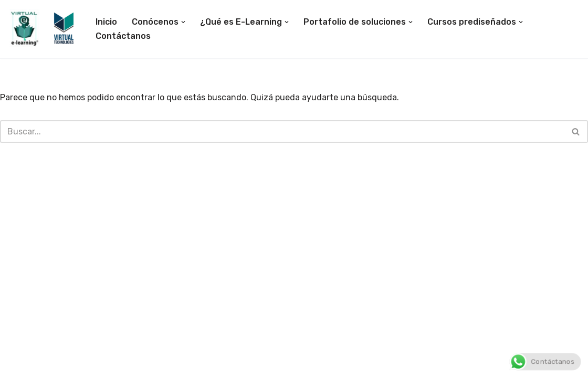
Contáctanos (123, 36)
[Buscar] (282, 132)
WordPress (132, 365)
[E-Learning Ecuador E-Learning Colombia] (43, 29)
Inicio (106, 22)
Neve (18, 365)
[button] (183, 22)
